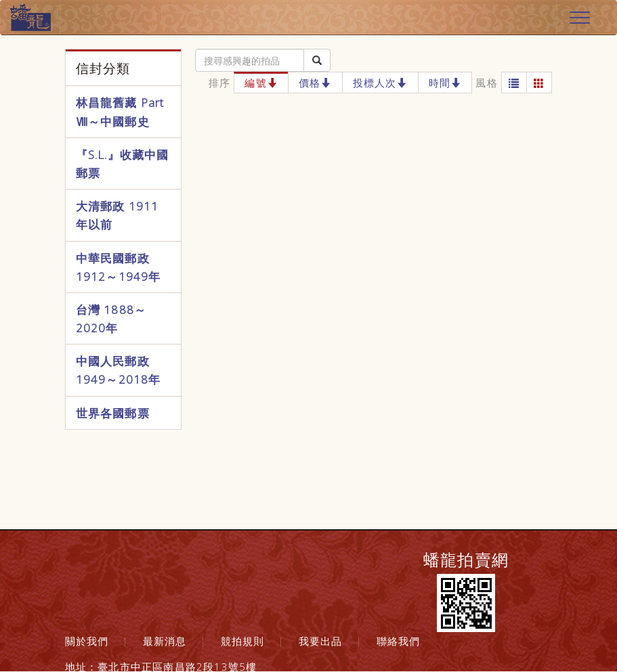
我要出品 (321, 641)
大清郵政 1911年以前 (118, 215)
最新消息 (165, 641)
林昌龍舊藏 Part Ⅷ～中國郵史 (120, 112)
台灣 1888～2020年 (111, 319)
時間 (445, 83)
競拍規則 (243, 641)
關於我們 (87, 641)
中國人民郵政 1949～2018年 (119, 370)
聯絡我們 (399, 641)
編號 (261, 83)
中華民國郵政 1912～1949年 (119, 267)
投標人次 (380, 83)
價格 (315, 83)
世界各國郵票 (113, 413)
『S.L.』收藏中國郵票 (123, 164)
